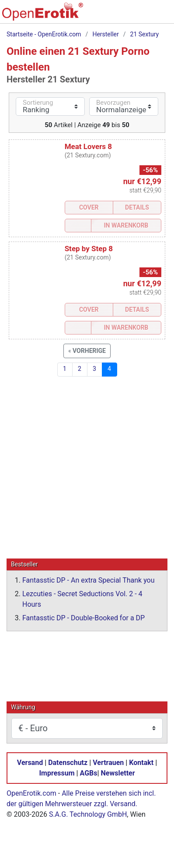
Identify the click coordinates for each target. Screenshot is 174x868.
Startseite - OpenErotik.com (44, 34)
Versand (30, 762)
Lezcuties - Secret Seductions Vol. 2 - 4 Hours (82, 599)
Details (137, 207)
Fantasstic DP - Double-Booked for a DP (84, 617)
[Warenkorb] (126, 16)
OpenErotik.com (31, 793)
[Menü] (163, 16)
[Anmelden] (144, 16)
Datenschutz (68, 762)
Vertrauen (108, 762)
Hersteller (105, 34)
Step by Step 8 (89, 249)
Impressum (57, 773)
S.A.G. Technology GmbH (88, 814)
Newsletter (118, 773)
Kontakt (141, 762)
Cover (89, 207)
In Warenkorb (126, 225)
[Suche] (108, 16)
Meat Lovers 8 (88, 146)
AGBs (89, 773)
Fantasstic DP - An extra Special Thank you (89, 580)
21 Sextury (145, 34)
